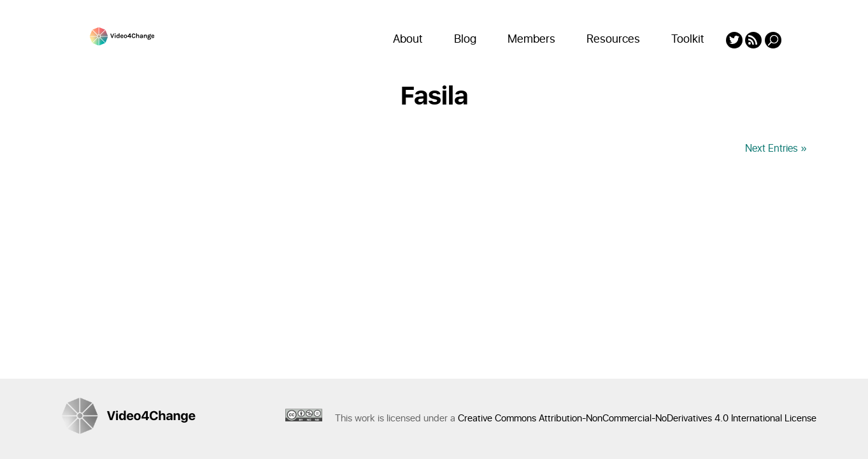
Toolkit (688, 39)
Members (531, 39)
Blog (465, 39)
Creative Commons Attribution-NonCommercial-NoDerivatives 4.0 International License (637, 419)
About (408, 39)
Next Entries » (776, 149)
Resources (613, 39)
